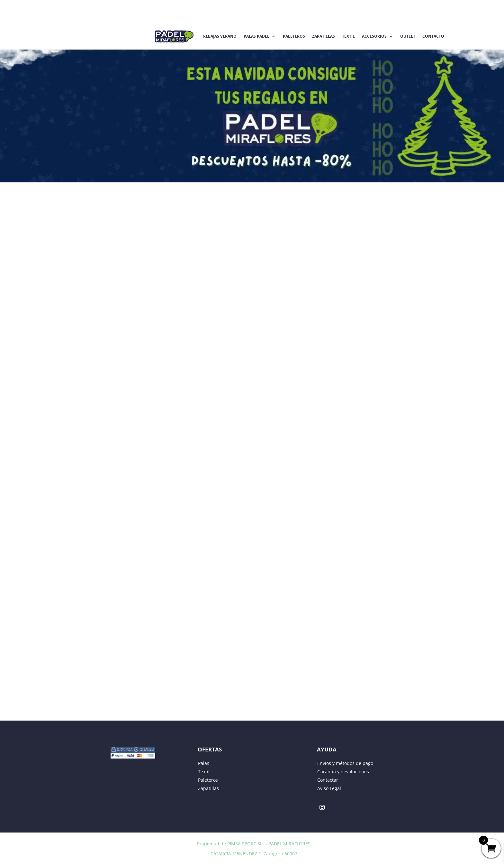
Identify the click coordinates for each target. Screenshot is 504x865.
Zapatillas (324, 36)
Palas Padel (256, 36)
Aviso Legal (329, 788)
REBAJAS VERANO (220, 36)
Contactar (328, 780)
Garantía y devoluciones (343, 772)
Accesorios (374, 36)
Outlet (408, 36)
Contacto (433, 36)
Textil (348, 36)
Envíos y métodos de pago (345, 763)
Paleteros (294, 36)
